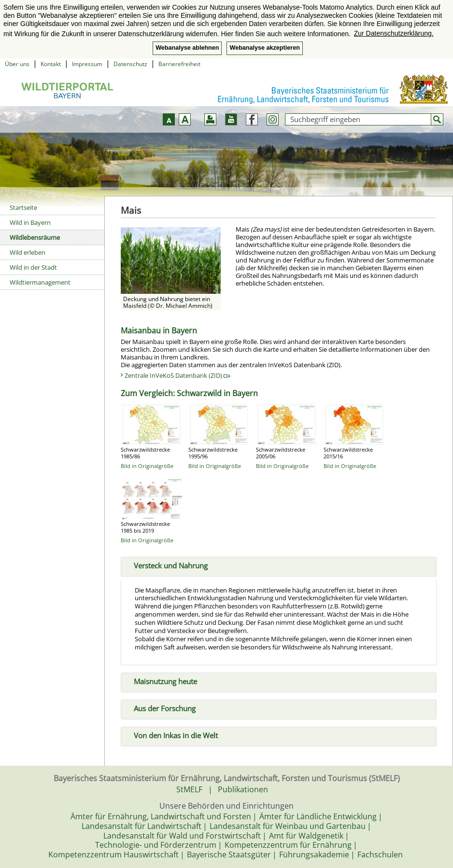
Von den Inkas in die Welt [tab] (172, 734)
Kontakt (51, 64)
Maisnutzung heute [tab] (162, 680)
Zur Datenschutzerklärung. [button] (394, 33)
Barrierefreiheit (179, 64)
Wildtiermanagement (40, 282)
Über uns (17, 64)
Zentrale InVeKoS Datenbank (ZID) (177, 375)
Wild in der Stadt (33, 267)
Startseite (23, 207)
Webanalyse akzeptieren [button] (264, 48)
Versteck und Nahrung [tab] (167, 565)
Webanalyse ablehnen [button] (187, 48)
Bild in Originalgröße (147, 466)
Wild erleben (28, 252)
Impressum (87, 64)
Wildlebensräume (35, 237)
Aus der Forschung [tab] (161, 707)
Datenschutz (130, 64)
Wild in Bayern (30, 222)
